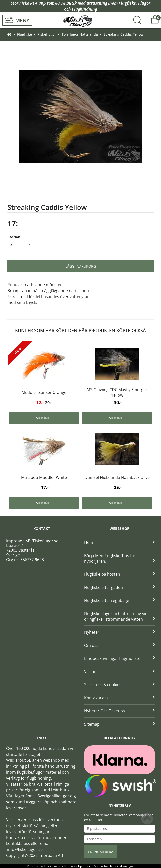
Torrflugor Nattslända (80, 34)
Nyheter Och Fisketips (120, 711)
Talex (48, 866)
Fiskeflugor (47, 34)
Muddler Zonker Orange (44, 392)
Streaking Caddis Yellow (123, 34)
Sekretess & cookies (120, 685)
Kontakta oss (120, 698)
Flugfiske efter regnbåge (120, 600)
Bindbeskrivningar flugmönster (120, 658)
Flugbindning (84, 9)
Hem (120, 542)
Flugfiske (127, 3)
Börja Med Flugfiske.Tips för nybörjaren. (120, 558)
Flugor (144, 3)
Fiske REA (28, 3)
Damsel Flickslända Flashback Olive (117, 477)
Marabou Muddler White (44, 477)
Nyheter (120, 632)
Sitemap (120, 724)
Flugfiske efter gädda (120, 587)
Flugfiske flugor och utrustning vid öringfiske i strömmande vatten (120, 616)
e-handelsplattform (80, 866)
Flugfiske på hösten (120, 574)
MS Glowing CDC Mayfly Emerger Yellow (117, 392)
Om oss (120, 645)
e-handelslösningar (121, 866)
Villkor (120, 672)
